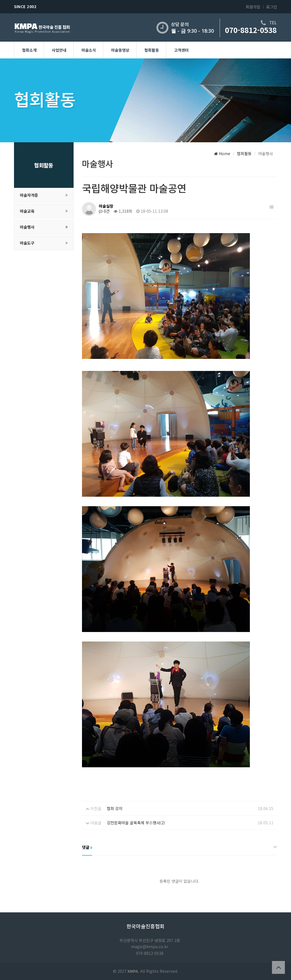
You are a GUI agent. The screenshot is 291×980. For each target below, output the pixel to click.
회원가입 (253, 7)
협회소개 (29, 50)
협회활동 (152, 50)
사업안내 (59, 50)
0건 (104, 211)
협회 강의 (115, 808)
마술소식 (89, 50)
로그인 (272, 7)
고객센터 (181, 50)
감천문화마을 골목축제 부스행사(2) (136, 823)
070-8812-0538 (251, 30)
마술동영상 (120, 50)
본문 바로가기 (0, 0)
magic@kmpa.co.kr (150, 946)
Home (222, 153)
